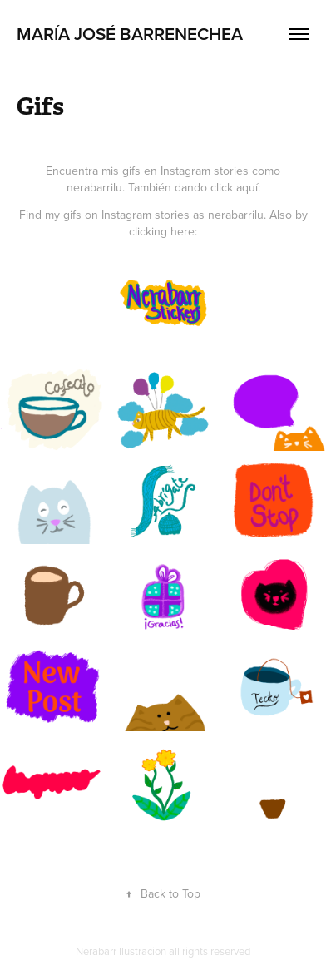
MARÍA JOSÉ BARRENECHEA (130, 33)
